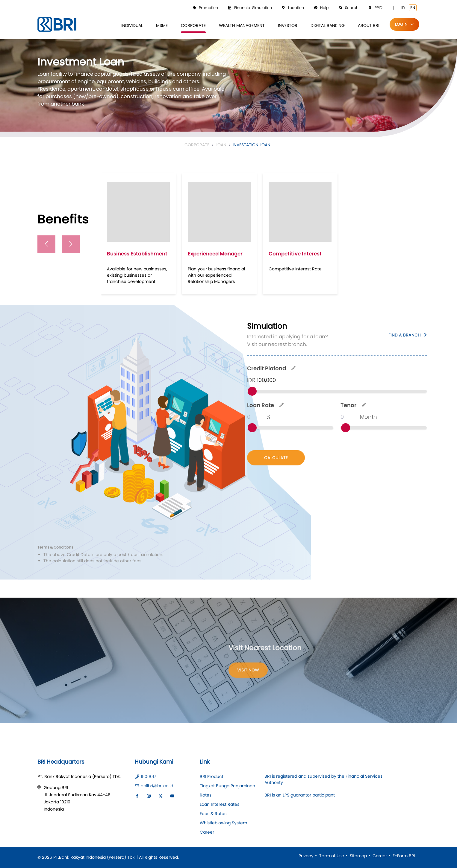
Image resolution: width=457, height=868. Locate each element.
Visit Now (248, 671)
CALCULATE (276, 458)
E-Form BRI (404, 856)
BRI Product (212, 776)
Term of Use (332, 856)
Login (401, 24)
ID (403, 8)
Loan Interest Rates (220, 804)
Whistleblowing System (223, 823)
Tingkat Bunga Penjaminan (227, 786)
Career (207, 832)
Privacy (306, 856)
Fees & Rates (213, 814)
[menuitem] (132, 26)
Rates (206, 795)
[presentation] (46, 244)
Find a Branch (405, 335)
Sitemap (358, 856)
